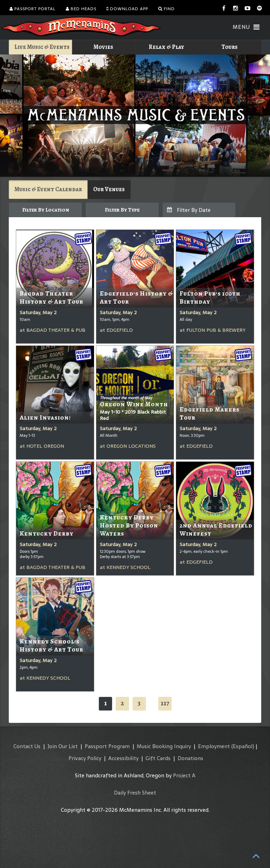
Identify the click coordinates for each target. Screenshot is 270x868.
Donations (190, 758)
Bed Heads (81, 9)
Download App (127, 9)
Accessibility (123, 758)
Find (166, 9)
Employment (214, 746)
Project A (184, 775)
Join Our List (63, 746)
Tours (230, 47)
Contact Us (27, 746)
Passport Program (107, 746)
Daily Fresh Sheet (135, 793)
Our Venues (109, 189)
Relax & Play (166, 47)
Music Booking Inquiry (164, 746)
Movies (103, 47)
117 (165, 703)
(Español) (243, 746)
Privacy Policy (85, 758)
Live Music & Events (42, 47)
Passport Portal (33, 9)
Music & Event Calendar (48, 189)
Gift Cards (158, 758)
